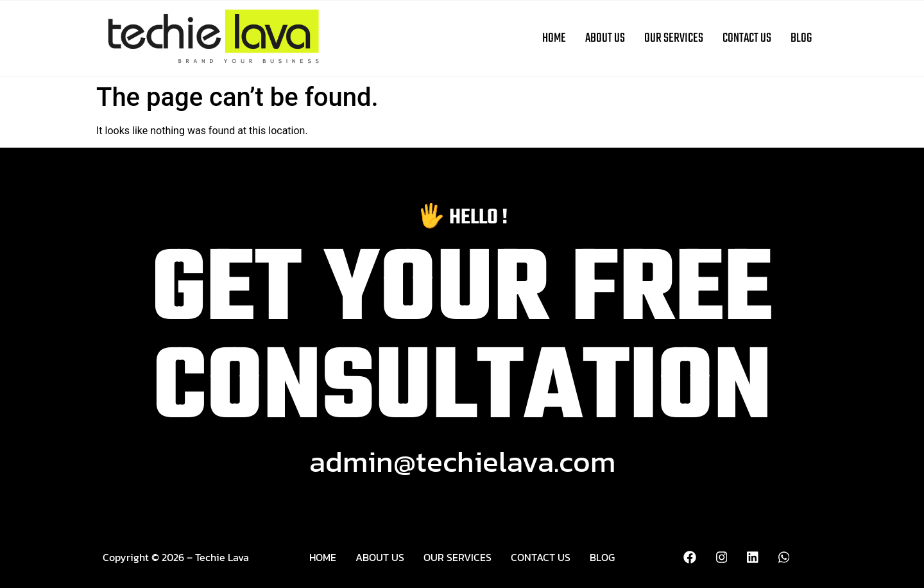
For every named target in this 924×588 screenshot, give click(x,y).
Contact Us (747, 38)
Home (554, 38)
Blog (801, 38)
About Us (605, 38)
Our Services (674, 38)
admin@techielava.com (462, 461)
